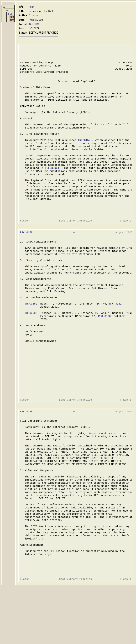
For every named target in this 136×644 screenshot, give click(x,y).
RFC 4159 (12, 19)
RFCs (10, 14)
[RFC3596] (52, 182)
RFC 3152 (114, 332)
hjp (4, 7)
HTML (37, 24)
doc (7, 10)
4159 (31, 7)
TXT (31, 24)
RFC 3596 (103, 345)
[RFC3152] (84, 151)
